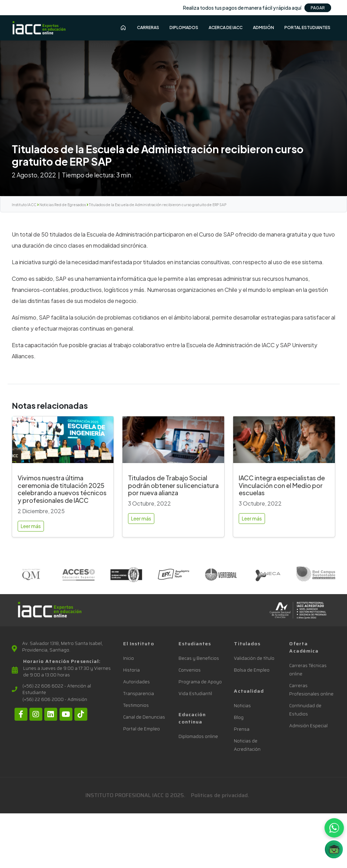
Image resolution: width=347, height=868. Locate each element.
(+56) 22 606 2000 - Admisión (55, 700)
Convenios (190, 670)
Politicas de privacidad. (220, 795)
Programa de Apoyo (200, 682)
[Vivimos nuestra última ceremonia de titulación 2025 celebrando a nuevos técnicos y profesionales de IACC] (63, 442)
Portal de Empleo (141, 729)
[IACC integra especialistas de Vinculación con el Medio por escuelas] (284, 442)
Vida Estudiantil (195, 694)
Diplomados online (198, 736)
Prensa (242, 729)
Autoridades (136, 682)
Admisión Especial (308, 726)
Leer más (31, 526)
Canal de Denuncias (144, 717)
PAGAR (318, 8)
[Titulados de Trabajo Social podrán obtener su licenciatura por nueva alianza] (173, 442)
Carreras (148, 27)
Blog (239, 717)
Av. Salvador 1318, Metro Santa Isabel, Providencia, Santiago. (62, 647)
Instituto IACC (24, 205)
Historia (131, 670)
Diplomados (184, 27)
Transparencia (139, 694)
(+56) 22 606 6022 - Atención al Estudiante (57, 689)
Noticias (242, 706)
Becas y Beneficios (199, 658)
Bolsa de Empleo (252, 670)
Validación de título (254, 658)
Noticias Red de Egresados (63, 205)
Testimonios (136, 705)
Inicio (129, 658)
